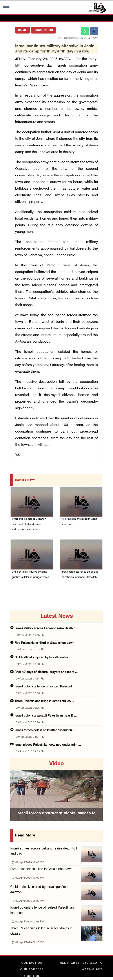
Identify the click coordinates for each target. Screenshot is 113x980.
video (56, 764)
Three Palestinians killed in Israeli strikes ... (44, 701)
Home (23, 30)
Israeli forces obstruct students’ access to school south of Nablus (56, 819)
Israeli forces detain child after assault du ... (45, 731)
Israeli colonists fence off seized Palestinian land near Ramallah (80, 575)
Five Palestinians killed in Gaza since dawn (79, 522)
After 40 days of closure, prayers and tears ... (46, 672)
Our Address (32, 970)
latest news (57, 617)
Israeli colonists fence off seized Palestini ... (45, 687)
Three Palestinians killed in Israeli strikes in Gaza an (46, 932)
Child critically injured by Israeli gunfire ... (43, 658)
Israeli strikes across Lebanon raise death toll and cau (44, 852)
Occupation (43, 30)
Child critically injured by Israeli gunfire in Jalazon (40, 890)
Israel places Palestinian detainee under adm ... (48, 745)
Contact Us (32, 963)
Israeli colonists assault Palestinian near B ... (46, 716)
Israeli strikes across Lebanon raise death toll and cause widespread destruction (29, 525)
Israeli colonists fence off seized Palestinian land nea (46, 911)
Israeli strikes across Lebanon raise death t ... (46, 629)
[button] (17, 790)
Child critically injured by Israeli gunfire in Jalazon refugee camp (30, 575)
